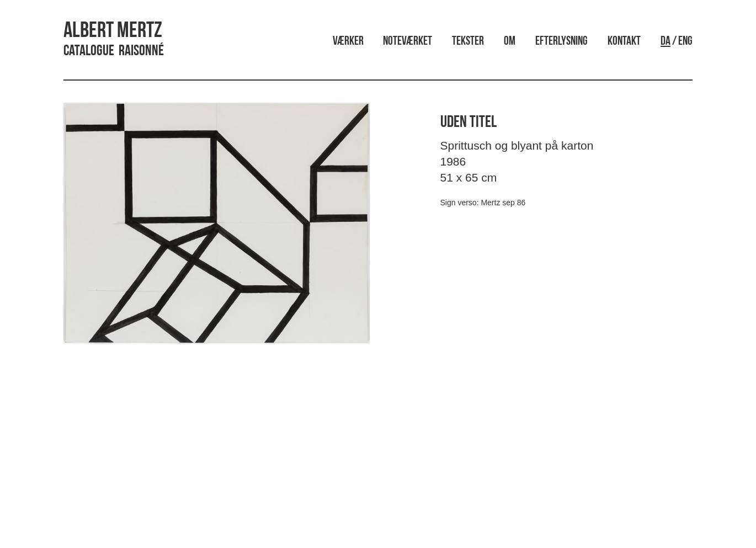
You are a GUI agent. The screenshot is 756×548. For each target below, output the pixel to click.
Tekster (468, 42)
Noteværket (408, 42)
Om (510, 42)
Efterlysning (561, 42)
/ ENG (677, 42)
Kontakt (624, 42)
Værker (348, 42)
